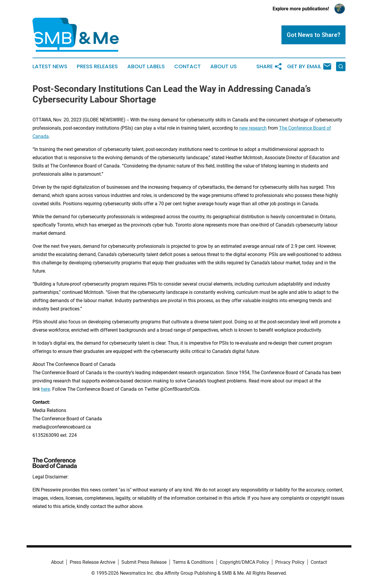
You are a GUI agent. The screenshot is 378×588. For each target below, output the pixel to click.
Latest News (50, 66)
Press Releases (97, 66)
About (57, 562)
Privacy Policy (290, 562)
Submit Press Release (144, 562)
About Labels (146, 66)
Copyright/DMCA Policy (244, 562)
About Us (224, 66)
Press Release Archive (92, 562)
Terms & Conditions (193, 562)
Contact (188, 66)
